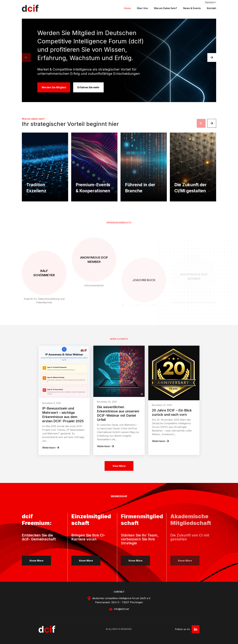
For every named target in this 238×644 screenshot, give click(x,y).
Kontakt (212, 8)
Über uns (142, 8)
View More (119, 466)
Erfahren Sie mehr (89, 87)
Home (127, 8)
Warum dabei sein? (166, 8)
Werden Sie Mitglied (53, 87)
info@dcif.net (121, 622)
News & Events (192, 8)
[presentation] (26, 57)
